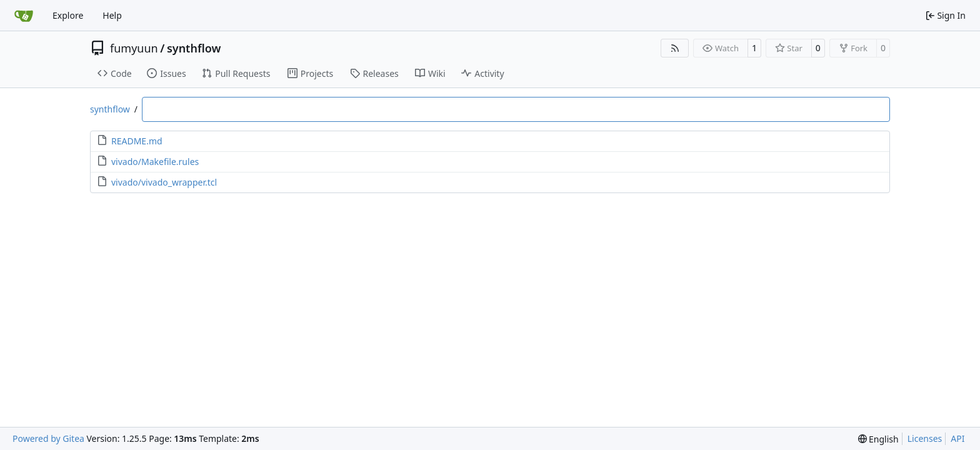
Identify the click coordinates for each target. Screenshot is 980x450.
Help (112, 15)
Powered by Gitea (48, 438)
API (957, 438)
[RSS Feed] (675, 48)
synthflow (194, 48)
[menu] (878, 439)
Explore (68, 15)
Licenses (925, 438)
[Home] (24, 16)
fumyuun (134, 48)
